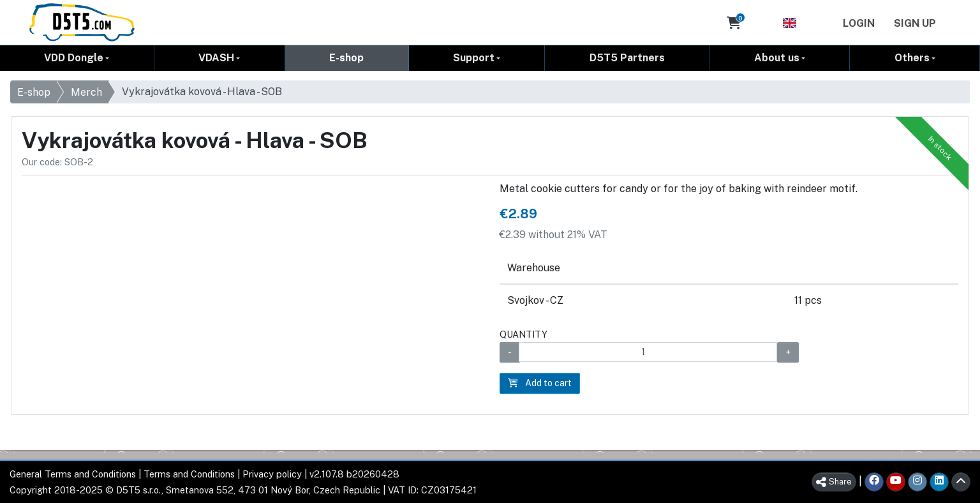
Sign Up (915, 23)
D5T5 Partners (627, 58)
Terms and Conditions (189, 474)
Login (859, 23)
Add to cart (540, 383)
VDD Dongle (74, 58)
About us (777, 58)
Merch (86, 92)
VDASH (216, 58)
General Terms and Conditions (73, 474)
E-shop (346, 58)
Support (474, 58)
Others (912, 58)
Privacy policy (272, 474)
